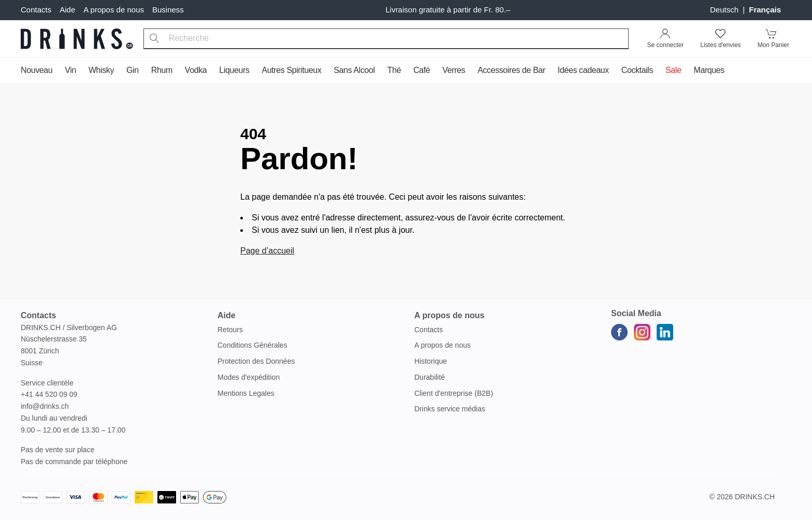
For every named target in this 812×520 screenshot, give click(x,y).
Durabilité (430, 377)
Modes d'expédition (249, 377)
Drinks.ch (755, 497)
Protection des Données (256, 361)
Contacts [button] (38, 315)
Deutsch (725, 10)
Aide (67, 10)
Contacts (36, 10)
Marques (709, 70)
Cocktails (637, 70)
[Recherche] (154, 39)
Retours (230, 330)
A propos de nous (114, 10)
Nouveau (37, 70)
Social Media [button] (636, 313)
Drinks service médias (450, 409)
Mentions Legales (246, 393)
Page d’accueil (267, 251)
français (765, 10)
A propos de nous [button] (449, 315)
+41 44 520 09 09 (49, 394)
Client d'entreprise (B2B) (454, 393)
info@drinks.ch (45, 406)
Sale (673, 70)
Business (168, 10)
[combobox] (386, 39)
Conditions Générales (252, 345)
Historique (431, 361)
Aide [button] (227, 315)
